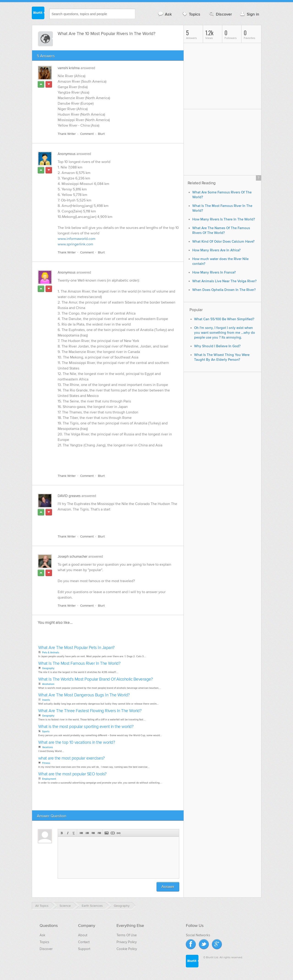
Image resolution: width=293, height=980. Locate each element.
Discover (220, 14)
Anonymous (67, 154)
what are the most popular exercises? (72, 758)
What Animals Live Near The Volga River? (224, 281)
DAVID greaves (69, 496)
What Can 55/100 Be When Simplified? (224, 319)
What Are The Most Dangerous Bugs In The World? (84, 695)
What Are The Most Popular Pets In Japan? (76, 648)
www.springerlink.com (75, 244)
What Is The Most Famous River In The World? (79, 664)
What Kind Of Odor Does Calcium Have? (223, 242)
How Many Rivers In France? (214, 273)
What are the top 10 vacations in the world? (77, 742)
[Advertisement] (111, 460)
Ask (165, 14)
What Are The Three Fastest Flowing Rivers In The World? (90, 711)
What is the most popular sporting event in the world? (86, 727)
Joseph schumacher (73, 557)
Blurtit (38, 14)
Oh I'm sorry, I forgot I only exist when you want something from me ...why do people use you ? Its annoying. (225, 333)
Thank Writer (67, 134)
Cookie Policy (127, 949)
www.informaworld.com (77, 239)
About (83, 935)
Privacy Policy (127, 942)
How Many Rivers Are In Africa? (216, 250)
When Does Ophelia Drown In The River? (224, 290)
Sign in (249, 14)
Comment (87, 134)
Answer (168, 887)
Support (84, 949)
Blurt (101, 134)
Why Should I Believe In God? (217, 346)
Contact (84, 942)
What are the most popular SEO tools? (72, 774)
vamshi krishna (69, 68)
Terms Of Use (127, 935)
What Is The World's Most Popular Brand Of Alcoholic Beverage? (96, 679)
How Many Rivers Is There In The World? (224, 219)
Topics (191, 14)
